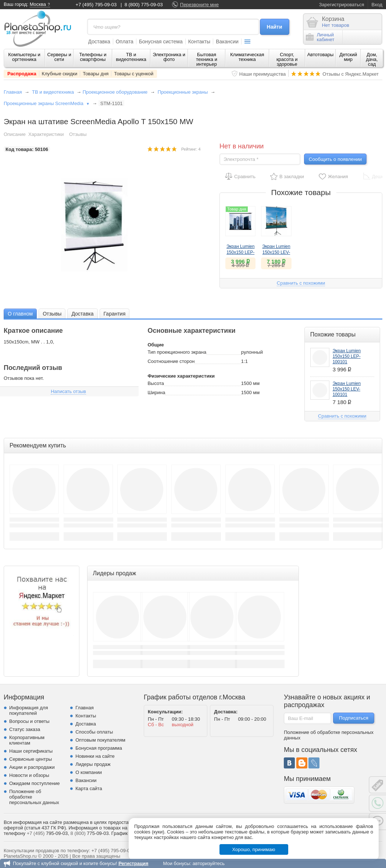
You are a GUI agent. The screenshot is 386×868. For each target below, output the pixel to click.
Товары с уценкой (134, 74)
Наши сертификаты (31, 751)
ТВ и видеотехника (131, 57)
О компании (89, 772)
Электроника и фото (169, 57)
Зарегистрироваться (342, 5)
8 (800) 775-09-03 (144, 5)
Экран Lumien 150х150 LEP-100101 (241, 252)
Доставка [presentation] (82, 314)
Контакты (199, 42)
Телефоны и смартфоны (93, 57)
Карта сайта (89, 788)
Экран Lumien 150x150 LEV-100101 (276, 252)
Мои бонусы (176, 863)
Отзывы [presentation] (52, 314)
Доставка (99, 42)
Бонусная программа (99, 748)
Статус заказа (25, 729)
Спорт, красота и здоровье (287, 59)
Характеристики (46, 134)
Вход (377, 5)
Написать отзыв (68, 391)
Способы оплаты (94, 732)
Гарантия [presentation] (115, 314)
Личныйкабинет (320, 37)
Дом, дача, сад (372, 59)
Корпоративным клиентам (27, 740)
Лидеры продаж (93, 764)
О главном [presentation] (20, 314)
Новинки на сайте (95, 756)
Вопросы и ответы (29, 721)
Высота (156, 383)
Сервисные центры (31, 759)
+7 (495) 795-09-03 (96, 5)
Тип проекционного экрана (177, 352)
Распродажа (22, 74)
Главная (13, 92)
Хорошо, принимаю (254, 849)
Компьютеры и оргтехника (24, 57)
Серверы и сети (59, 57)
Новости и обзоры (29, 775)
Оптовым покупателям (100, 740)
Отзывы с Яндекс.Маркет (351, 74)
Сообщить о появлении (335, 159)
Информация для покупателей (28, 710)
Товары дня (96, 74)
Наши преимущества (263, 74)
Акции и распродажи (32, 767)
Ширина (156, 392)
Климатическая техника (247, 57)
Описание (15, 134)
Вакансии (227, 42)
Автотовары (321, 55)
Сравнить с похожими (301, 283)
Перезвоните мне (199, 5)
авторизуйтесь (209, 863)
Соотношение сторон (171, 361)
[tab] (20, 314)
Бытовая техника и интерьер (207, 59)
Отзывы (78, 134)
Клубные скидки (60, 74)
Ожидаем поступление (35, 783)
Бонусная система (161, 42)
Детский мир (348, 57)
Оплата (125, 42)
